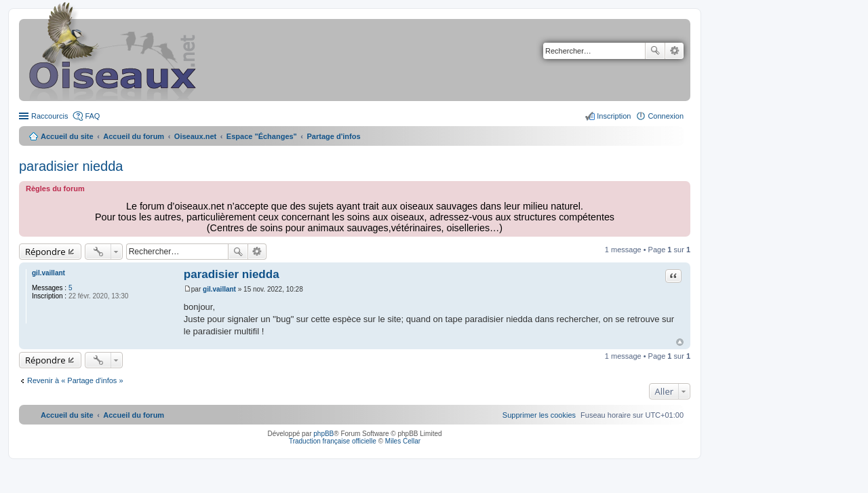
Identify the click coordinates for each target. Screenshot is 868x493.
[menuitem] (539, 415)
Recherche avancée (674, 51)
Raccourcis (50, 116)
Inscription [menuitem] (614, 116)
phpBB (323, 434)
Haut (680, 342)
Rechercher (655, 51)
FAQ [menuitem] (92, 116)
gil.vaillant (48, 273)
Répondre (45, 252)
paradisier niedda (71, 166)
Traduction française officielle (333, 441)
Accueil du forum (134, 136)
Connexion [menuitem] (666, 116)
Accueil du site (67, 136)
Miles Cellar (403, 441)
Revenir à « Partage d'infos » (75, 380)
